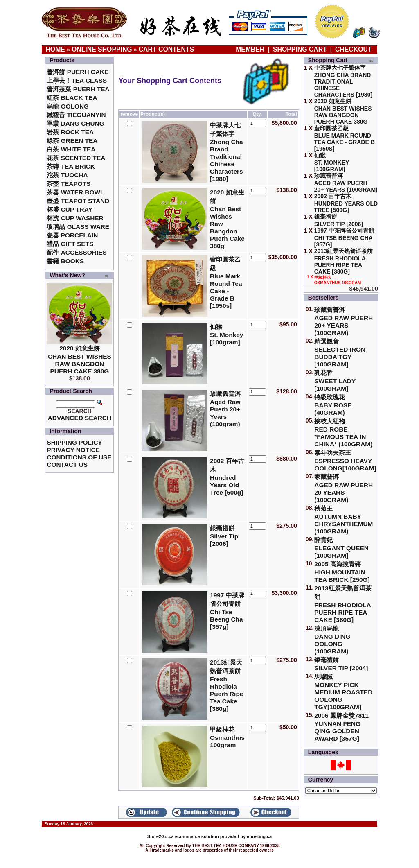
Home (55, 49)
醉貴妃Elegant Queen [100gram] (341, 548)
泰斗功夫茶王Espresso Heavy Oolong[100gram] (345, 460)
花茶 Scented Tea (76, 158)
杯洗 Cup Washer (75, 218)
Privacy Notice (73, 450)
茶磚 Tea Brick (71, 166)
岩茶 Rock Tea (70, 132)
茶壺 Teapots (69, 184)
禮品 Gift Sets (70, 244)
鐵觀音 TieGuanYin (76, 115)
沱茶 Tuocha (67, 175)
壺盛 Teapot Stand (78, 201)
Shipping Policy (74, 442)
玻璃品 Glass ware (78, 227)
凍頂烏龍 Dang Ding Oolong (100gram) (332, 640)
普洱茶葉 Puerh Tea (78, 89)
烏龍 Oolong (68, 106)
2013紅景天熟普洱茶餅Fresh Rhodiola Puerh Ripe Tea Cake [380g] (343, 604)
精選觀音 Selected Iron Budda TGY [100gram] (340, 353)
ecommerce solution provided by (197, 836)
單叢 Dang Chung (75, 123)
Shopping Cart (300, 49)
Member (251, 49)
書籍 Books (65, 261)
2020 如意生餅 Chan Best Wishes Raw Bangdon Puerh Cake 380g (80, 360)
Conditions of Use (79, 457)
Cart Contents (166, 49)
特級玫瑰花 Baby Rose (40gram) (333, 405)
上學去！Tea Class (77, 80)
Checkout (354, 49)
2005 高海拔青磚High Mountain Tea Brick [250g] (342, 572)
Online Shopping (102, 49)
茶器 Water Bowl (75, 192)
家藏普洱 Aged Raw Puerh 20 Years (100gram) (344, 488)
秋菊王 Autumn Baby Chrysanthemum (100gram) (344, 520)
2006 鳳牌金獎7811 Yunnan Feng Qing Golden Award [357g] (341, 727)
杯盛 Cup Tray (69, 209)
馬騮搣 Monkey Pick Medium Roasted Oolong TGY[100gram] (343, 692)
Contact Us (67, 465)
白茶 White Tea (71, 149)
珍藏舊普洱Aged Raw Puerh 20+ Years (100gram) (344, 321)
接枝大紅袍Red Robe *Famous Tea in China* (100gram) (343, 433)
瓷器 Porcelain (72, 235)
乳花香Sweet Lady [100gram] (335, 381)
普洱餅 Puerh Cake (78, 72)
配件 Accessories (77, 252)
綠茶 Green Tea (72, 141)
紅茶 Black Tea (72, 98)
